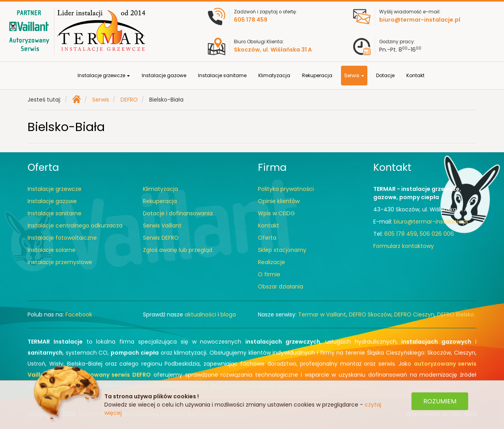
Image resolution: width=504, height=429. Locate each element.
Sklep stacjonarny (282, 250)
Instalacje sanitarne (222, 75)
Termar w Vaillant (322, 314)
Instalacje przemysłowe (60, 262)
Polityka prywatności (286, 189)
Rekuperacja (317, 75)
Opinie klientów (279, 201)
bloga (228, 314)
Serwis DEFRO (161, 238)
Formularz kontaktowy (404, 246)
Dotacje (385, 75)
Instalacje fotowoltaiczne (62, 238)
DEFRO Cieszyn (414, 314)
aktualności (200, 314)
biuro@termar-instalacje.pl (431, 222)
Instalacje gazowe (164, 75)
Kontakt (415, 75)
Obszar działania (281, 287)
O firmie (269, 274)
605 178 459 (401, 234)
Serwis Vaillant (162, 226)
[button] (128, 76)
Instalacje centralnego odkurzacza (75, 226)
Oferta (267, 238)
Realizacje (271, 262)
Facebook (79, 314)
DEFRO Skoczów (370, 314)
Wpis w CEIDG (276, 213)
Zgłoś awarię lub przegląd (178, 250)
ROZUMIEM (440, 401)
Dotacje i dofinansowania (178, 213)
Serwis (354, 75)
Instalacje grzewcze (104, 75)
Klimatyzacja (274, 75)
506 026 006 (437, 234)
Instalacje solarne (52, 250)
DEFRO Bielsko (456, 314)
